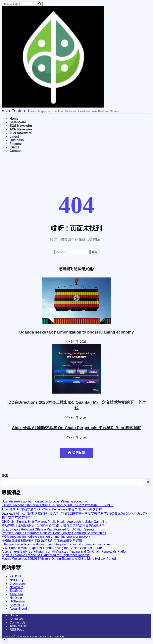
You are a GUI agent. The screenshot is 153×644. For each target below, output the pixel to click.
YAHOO (15, 576)
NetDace (16, 598)
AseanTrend (18, 609)
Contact (16, 151)
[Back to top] (4, 640)
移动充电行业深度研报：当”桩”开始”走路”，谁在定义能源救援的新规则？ (53, 525)
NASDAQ (16, 580)
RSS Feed (17, 630)
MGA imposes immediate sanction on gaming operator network (46, 537)
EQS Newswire (21, 126)
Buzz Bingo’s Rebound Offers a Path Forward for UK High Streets (48, 529)
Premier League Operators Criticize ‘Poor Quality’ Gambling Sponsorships (54, 533)
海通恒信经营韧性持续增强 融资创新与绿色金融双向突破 (42, 540)
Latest (14, 136)
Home (14, 119)
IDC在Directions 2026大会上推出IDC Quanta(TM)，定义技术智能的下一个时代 (57, 505)
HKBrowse (17, 601)
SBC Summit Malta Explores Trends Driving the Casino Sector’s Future (52, 548)
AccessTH (17, 605)
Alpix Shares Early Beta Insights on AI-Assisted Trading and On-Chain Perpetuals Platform (65, 551)
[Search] (40, 4)
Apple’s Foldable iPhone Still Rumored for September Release (46, 555)
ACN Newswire (21, 129)
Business (17, 140)
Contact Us (17, 622)
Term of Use (18, 626)
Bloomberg (17, 583)
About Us (16, 619)
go (148, 482)
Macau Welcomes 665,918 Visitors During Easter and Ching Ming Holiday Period (59, 559)
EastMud (16, 591)
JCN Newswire (21, 133)
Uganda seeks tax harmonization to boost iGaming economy (77, 332)
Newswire (16, 587)
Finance (16, 144)
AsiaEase (16, 594)
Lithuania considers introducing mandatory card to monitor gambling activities (56, 544)
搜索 (5, 476)
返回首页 (76, 453)
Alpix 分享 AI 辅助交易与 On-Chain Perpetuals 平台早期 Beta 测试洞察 (77, 428)
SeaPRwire (18, 122)
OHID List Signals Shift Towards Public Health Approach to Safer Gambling (54, 522)
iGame (14, 147)
